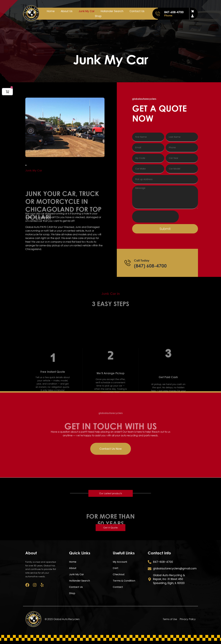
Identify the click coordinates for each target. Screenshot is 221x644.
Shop (98, 16)
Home (51, 11)
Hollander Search (112, 11)
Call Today (142, 260)
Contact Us (137, 11)
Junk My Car (87, 11)
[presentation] (155, 217)
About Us (67, 11)
